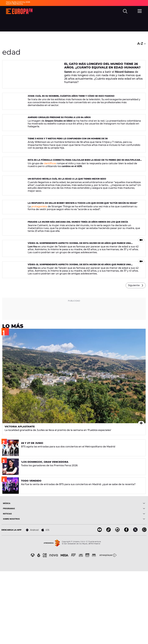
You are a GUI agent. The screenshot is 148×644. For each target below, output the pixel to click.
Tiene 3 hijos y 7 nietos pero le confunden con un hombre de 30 (68, 159)
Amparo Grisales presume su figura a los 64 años (59, 130)
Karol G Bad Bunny (14, 4)
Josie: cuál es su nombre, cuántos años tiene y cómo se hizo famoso (71, 102)
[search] (125, 11)
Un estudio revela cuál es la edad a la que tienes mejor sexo (67, 216)
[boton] (110, 576)
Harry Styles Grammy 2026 (18, 2)
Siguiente (134, 358)
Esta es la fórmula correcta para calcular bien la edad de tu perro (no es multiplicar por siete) (84, 189)
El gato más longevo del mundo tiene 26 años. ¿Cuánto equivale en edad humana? (102, 66)
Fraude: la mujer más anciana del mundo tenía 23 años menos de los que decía (78, 273)
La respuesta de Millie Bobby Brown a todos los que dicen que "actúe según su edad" (83, 244)
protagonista (39, 248)
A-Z (142, 44)
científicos (50, 191)
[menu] (140, 11)
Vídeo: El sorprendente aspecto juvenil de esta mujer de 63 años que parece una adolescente (79, 303)
